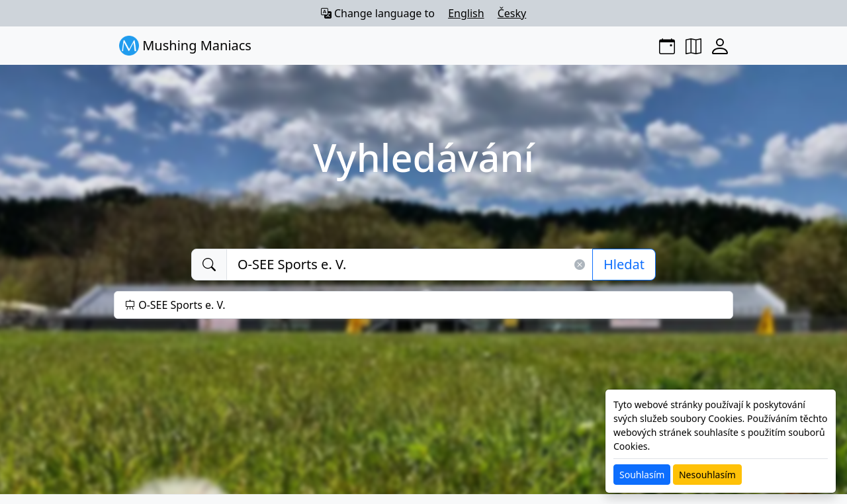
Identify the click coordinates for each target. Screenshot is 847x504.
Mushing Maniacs (185, 46)
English (466, 13)
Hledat (624, 264)
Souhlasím (642, 475)
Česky (512, 13)
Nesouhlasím (707, 475)
